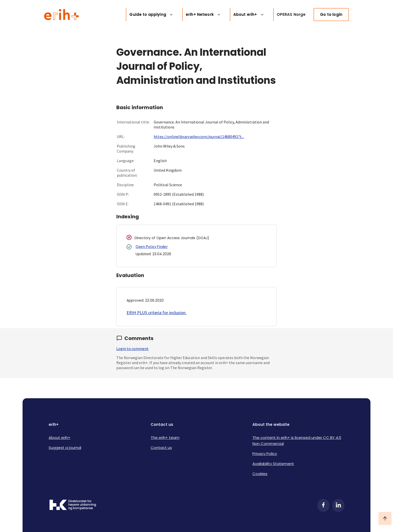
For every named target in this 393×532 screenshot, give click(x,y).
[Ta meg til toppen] (385, 518)
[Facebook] (323, 505)
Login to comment (132, 349)
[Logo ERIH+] (62, 15)
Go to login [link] (331, 14)
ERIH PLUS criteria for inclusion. (157, 313)
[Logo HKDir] (73, 505)
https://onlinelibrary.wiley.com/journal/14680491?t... (199, 137)
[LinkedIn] (338, 505)
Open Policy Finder (152, 246)
